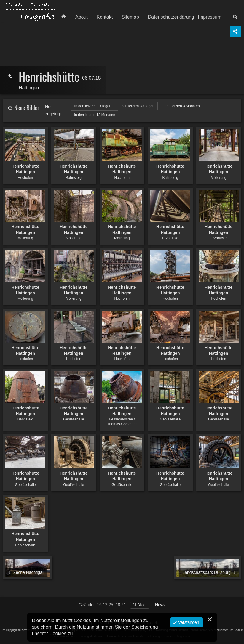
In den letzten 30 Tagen (136, 106)
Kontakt (105, 17)
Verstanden (188, 622)
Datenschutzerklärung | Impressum (185, 17)
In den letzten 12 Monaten (95, 115)
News (160, 605)
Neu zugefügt (53, 110)
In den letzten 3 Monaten (180, 106)
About (82, 17)
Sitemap (130, 17)
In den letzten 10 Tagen (93, 106)
